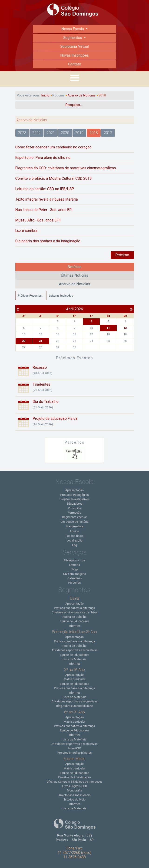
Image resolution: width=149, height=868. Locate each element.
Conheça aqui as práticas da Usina (74, 612)
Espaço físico (74, 536)
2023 (22, 133)
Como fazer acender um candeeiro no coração (53, 147)
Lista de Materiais (74, 659)
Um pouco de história (74, 522)
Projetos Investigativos (74, 499)
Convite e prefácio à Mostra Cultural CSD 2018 (54, 178)
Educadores (74, 504)
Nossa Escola (73, 29)
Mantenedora (75, 526)
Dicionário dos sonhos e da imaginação (48, 241)
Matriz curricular (74, 679)
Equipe (74, 531)
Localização (74, 540)
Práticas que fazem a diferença (74, 608)
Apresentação (74, 490)
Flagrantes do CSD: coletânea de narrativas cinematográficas (66, 168)
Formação (75, 513)
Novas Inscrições (74, 55)
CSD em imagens (75, 574)
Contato (74, 64)
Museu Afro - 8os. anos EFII (38, 220)
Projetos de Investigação (74, 777)
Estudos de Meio (74, 799)
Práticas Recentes (30, 296)
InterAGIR (74, 748)
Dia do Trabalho (46, 402)
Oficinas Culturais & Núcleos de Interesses (74, 782)
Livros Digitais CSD (75, 786)
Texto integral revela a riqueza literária (47, 199)
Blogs (74, 569)
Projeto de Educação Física (55, 418)
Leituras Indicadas (61, 296)
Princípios (74, 508)
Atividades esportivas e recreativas (74, 650)
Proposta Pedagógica (74, 495)
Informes (74, 626)
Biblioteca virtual (74, 560)
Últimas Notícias (74, 275)
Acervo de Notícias (74, 284)
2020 (65, 133)
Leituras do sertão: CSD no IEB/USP (45, 189)
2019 (79, 133)
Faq (74, 545)
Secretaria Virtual (74, 46)
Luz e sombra (26, 231)
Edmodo (74, 565)
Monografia (74, 790)
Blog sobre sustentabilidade (74, 706)
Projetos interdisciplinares (75, 753)
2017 (108, 133)
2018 (94, 133)
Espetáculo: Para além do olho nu (43, 158)
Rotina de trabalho (75, 617)
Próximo (122, 255)
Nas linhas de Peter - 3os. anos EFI (44, 210)
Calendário (74, 578)
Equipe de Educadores (74, 621)
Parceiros (75, 583)
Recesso (40, 367)
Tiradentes (42, 384)
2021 (51, 133)
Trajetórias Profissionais (75, 795)
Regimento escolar (74, 517)
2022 (36, 133)
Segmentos (73, 38)
